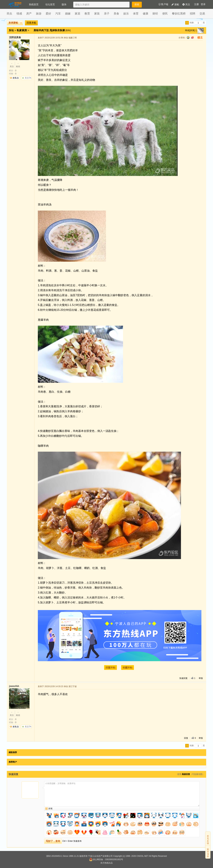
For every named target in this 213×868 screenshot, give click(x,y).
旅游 (39, 14)
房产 (29, 14)
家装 (97, 14)
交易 (202, 14)
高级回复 (186, 774)
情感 (19, 14)
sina (193, 38)
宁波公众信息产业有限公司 (100, 856)
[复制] (68, 30)
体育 (136, 14)
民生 (10, 14)
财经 (155, 14)
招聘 (193, 14)
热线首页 (34, 4)
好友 (51, 808)
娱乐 (126, 14)
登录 (203, 4)
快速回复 (184, 678)
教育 (87, 14)
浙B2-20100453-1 (54, 856)
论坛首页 (50, 4)
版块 (64, 4)
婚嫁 (68, 14)
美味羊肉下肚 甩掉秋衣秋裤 (50, 30)
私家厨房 (22, 30)
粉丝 (18, 65)
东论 (11, 30)
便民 (165, 14)
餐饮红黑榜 (179, 14)
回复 (186, 738)
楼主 (200, 38)
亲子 (107, 14)
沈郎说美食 (15, 37)
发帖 (175, 4)
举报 (201, 678)
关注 (186, 4)
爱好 (48, 14)
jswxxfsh (14, 686)
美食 (116, 14)
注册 (196, 4)
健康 (146, 14)
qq (188, 38)
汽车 (58, 14)
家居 (78, 14)
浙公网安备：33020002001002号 (106, 859)
